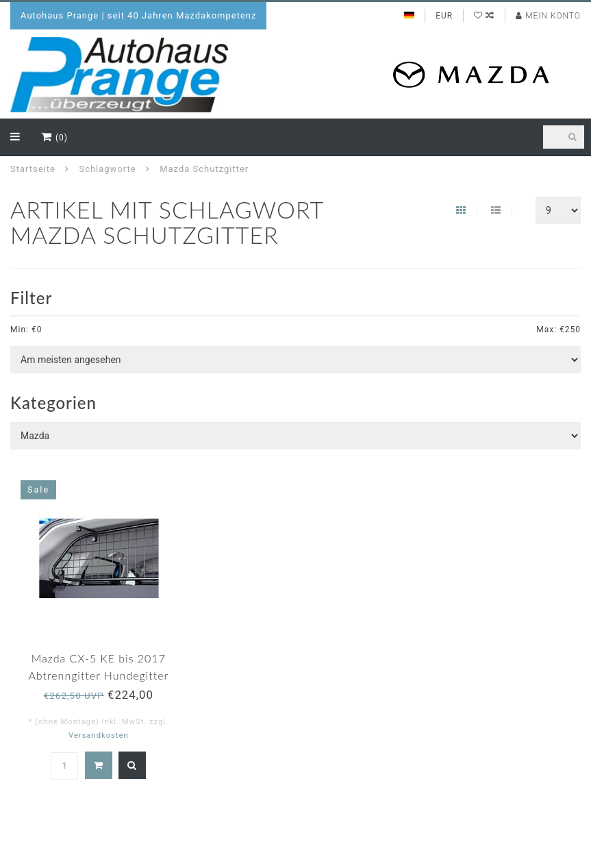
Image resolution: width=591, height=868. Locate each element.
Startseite (33, 169)
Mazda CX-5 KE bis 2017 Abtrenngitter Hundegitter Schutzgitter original (98, 675)
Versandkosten (99, 735)
